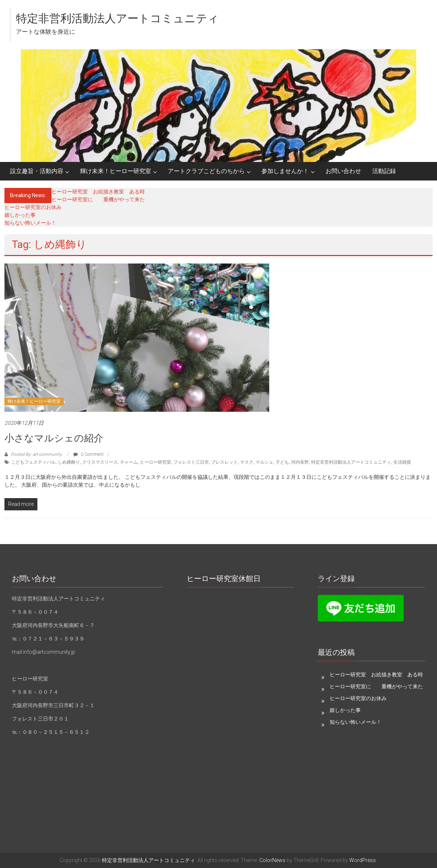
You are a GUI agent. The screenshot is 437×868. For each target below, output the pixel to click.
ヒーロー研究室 (156, 462)
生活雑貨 (402, 462)
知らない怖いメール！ (30, 223)
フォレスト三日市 (191, 462)
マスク (247, 462)
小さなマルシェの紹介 (54, 438)
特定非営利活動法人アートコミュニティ (117, 18)
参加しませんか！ (285, 171)
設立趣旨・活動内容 (37, 171)
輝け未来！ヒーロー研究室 (116, 171)
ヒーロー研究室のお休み (33, 207)
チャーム (129, 462)
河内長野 (300, 462)
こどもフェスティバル (33, 462)
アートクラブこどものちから (206, 171)
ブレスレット (224, 462)
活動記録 (384, 171)
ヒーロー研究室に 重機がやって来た (98, 199)
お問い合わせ (343, 171)
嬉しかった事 (20, 215)
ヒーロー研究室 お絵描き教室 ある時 (98, 192)
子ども (282, 462)
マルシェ (264, 462)
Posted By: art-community (36, 454)
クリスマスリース (100, 462)
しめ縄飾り (69, 462)
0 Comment (89, 454)
